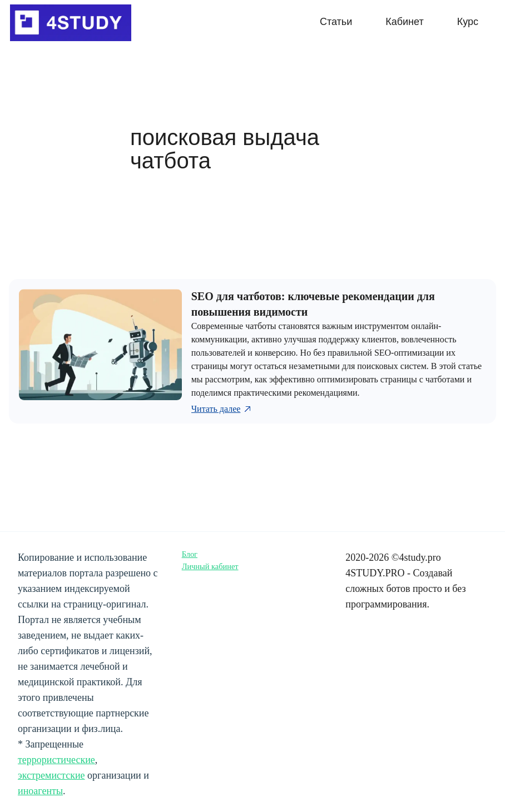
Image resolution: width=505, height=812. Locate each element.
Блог (190, 554)
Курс (468, 22)
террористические (56, 760)
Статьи (336, 22)
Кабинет (404, 22)
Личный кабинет (210, 566)
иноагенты (40, 791)
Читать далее (222, 409)
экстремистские (51, 775)
